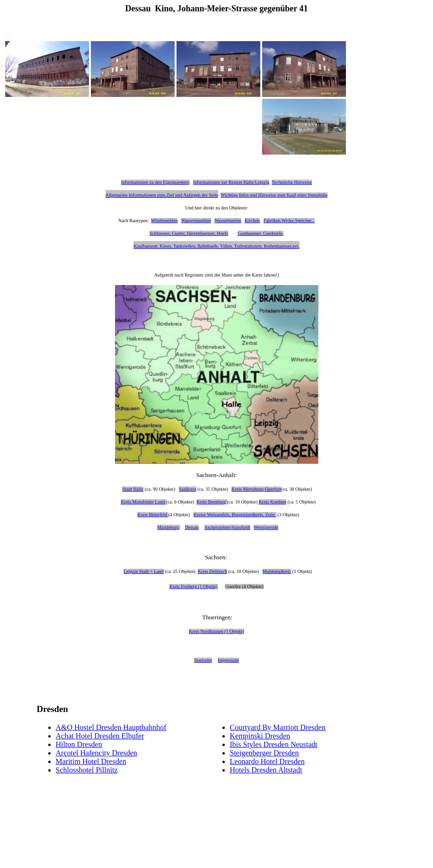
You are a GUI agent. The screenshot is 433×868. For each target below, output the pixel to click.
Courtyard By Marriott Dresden (278, 727)
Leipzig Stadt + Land (144, 571)
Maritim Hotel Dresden (91, 761)
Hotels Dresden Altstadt (266, 770)
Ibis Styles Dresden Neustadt (274, 744)
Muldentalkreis (277, 571)
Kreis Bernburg (211, 502)
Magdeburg (168, 527)
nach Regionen (189, 275)
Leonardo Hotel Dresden (267, 761)
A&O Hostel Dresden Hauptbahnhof (111, 727)
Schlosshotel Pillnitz (87, 770)
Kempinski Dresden (260, 736)
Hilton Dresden (79, 744)
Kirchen (252, 221)
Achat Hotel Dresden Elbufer (100, 736)
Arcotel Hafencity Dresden (97, 753)
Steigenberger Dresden (265, 753)
